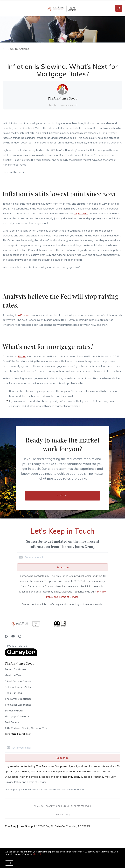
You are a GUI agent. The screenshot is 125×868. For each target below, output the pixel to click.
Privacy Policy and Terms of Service (26, 782)
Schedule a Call (14, 710)
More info (38, 854)
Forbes (22, 356)
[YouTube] (13, 636)
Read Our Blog (13, 693)
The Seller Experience (18, 705)
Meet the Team (14, 675)
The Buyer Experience (18, 699)
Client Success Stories (18, 681)
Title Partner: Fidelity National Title (26, 728)
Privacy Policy (62, 814)
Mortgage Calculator (17, 716)
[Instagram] (20, 636)
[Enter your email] (66, 557)
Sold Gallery (12, 722)
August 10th (81, 213)
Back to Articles (18, 49)
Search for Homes (16, 669)
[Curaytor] (21, 655)
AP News (24, 315)
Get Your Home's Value (18, 687)
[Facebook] (6, 636)
